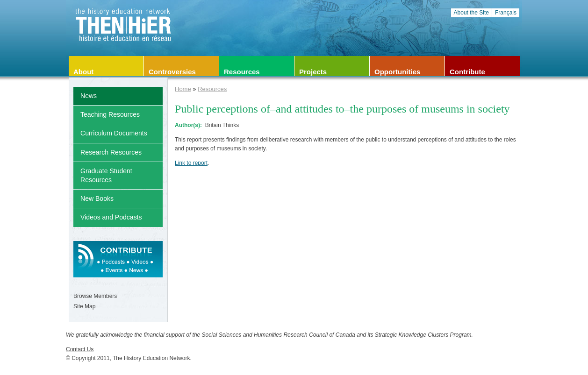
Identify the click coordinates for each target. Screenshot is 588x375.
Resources (212, 89)
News (89, 96)
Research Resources (111, 152)
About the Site (471, 13)
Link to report (191, 163)
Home (183, 89)
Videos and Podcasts (111, 217)
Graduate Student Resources (106, 175)
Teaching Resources (110, 114)
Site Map (84, 306)
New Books (97, 198)
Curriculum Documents (114, 133)
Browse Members (95, 296)
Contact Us (80, 349)
